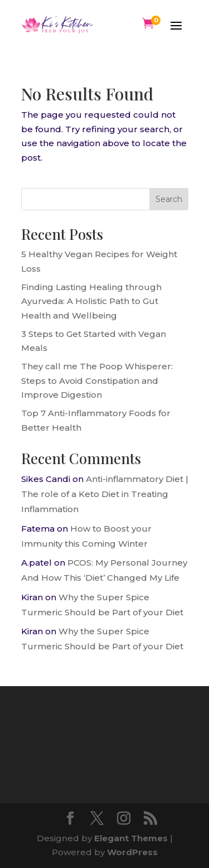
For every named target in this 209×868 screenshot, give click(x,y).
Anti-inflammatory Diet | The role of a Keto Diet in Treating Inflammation (105, 494)
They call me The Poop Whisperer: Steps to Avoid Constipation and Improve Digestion (97, 380)
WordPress (132, 852)
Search (169, 199)
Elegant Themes (131, 838)
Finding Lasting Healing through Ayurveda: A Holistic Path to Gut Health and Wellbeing (91, 301)
